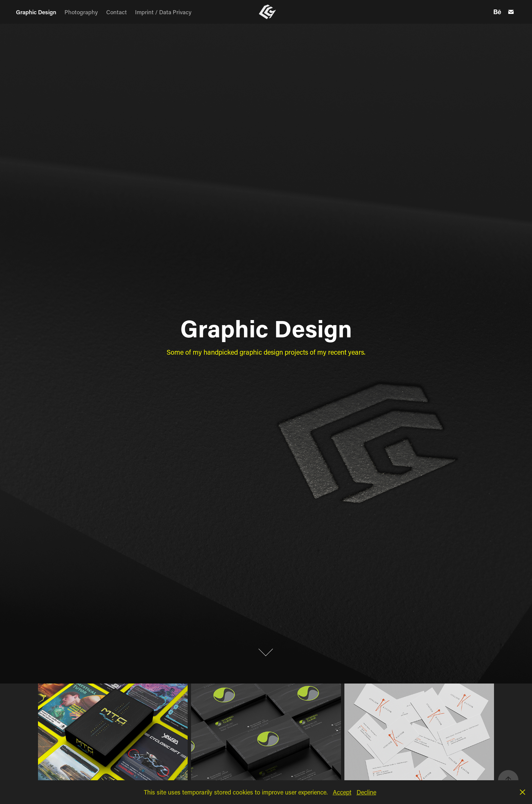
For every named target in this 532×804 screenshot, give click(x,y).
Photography (81, 12)
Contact (117, 12)
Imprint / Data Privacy (163, 12)
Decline (366, 792)
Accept (342, 792)
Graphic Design (36, 12)
